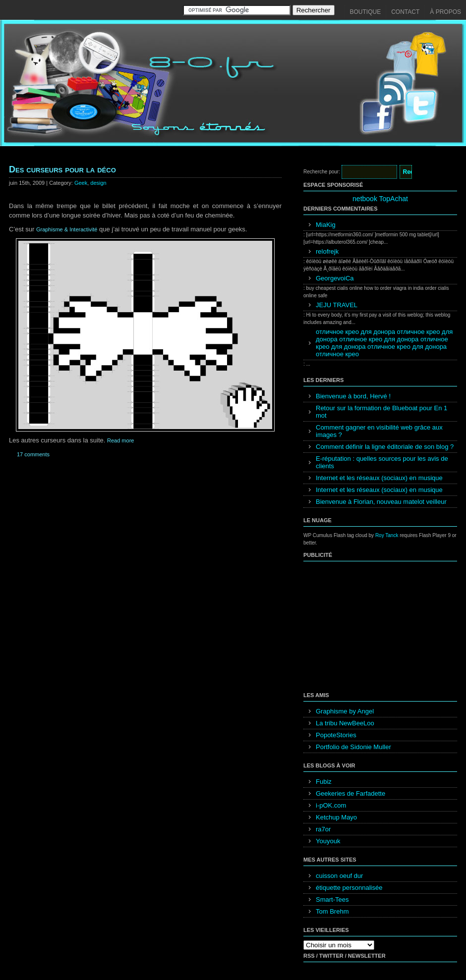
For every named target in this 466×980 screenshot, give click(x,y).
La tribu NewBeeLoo (345, 723)
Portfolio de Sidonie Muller (353, 747)
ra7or (323, 829)
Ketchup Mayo (336, 817)
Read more (120, 440)
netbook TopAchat (380, 199)
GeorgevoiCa (335, 278)
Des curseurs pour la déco (62, 169)
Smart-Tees (332, 899)
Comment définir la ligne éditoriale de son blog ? (385, 447)
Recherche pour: (322, 172)
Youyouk (328, 841)
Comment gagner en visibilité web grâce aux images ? (379, 431)
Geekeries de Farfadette (350, 793)
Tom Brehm (332, 911)
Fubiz (324, 782)
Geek (81, 183)
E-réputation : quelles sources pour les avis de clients (382, 462)
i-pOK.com (331, 805)
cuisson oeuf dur (339, 876)
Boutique (366, 12)
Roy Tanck (387, 535)
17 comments (33, 454)
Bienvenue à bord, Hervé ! (353, 396)
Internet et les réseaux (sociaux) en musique (379, 478)
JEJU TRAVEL (337, 305)
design (98, 183)
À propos (445, 12)
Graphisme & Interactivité (67, 229)
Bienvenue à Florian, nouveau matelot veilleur (381, 502)
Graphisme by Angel (345, 711)
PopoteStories (336, 735)
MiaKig (326, 225)
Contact (405, 12)
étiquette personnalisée (349, 888)
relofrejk (327, 251)
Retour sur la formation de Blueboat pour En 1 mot (381, 412)
